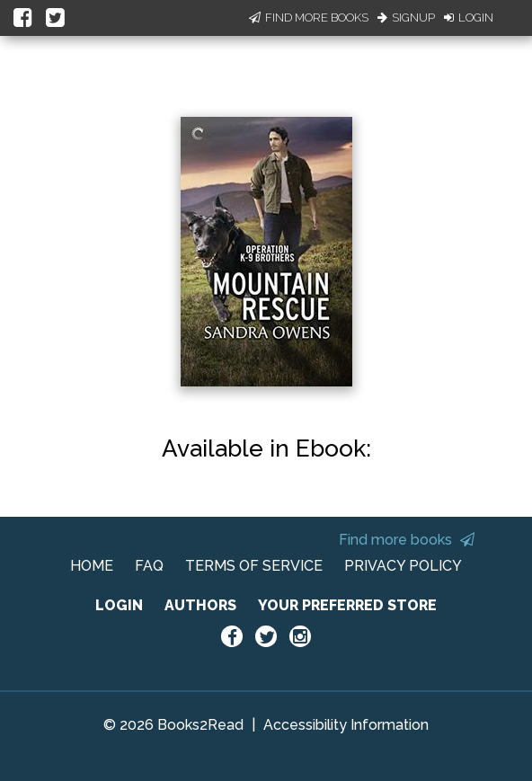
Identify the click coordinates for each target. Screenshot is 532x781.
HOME (92, 566)
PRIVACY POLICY (403, 566)
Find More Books (309, 18)
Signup (406, 18)
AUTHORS (200, 605)
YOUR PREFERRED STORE (347, 605)
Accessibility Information (346, 725)
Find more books (407, 540)
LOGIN (119, 605)
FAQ (149, 566)
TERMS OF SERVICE (254, 566)
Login (469, 18)
